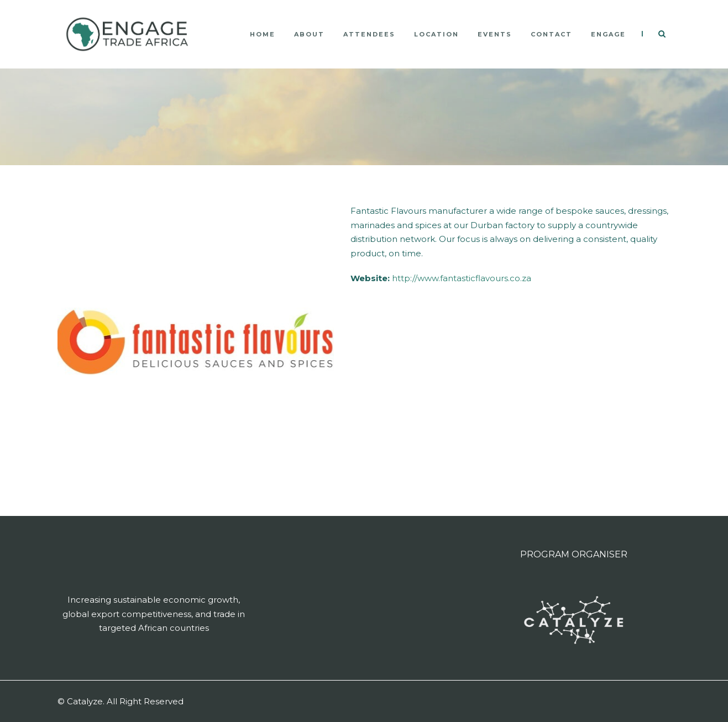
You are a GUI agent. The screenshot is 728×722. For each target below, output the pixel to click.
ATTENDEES (369, 34)
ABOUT (309, 34)
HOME (263, 34)
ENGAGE (608, 34)
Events (495, 34)
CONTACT (551, 34)
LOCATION (436, 34)
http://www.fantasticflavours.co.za (462, 278)
